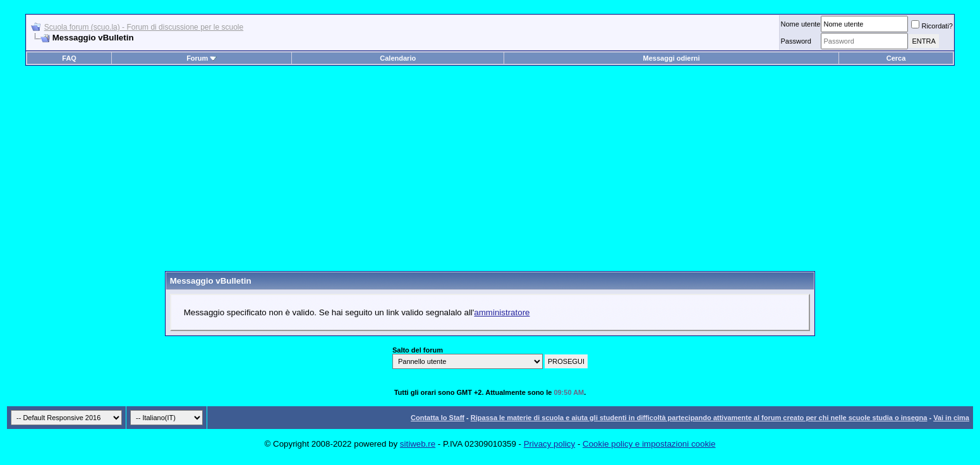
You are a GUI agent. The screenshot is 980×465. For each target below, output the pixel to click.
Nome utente (800, 24)
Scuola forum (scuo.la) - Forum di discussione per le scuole (144, 27)
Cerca (896, 58)
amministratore (502, 312)
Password (795, 41)
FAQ (69, 58)
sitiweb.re (418, 444)
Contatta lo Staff (438, 418)
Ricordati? (932, 26)
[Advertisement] (490, 173)
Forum (202, 58)
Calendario (398, 58)
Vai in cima (951, 418)
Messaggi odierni (672, 58)
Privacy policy (549, 444)
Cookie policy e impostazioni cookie (649, 444)
